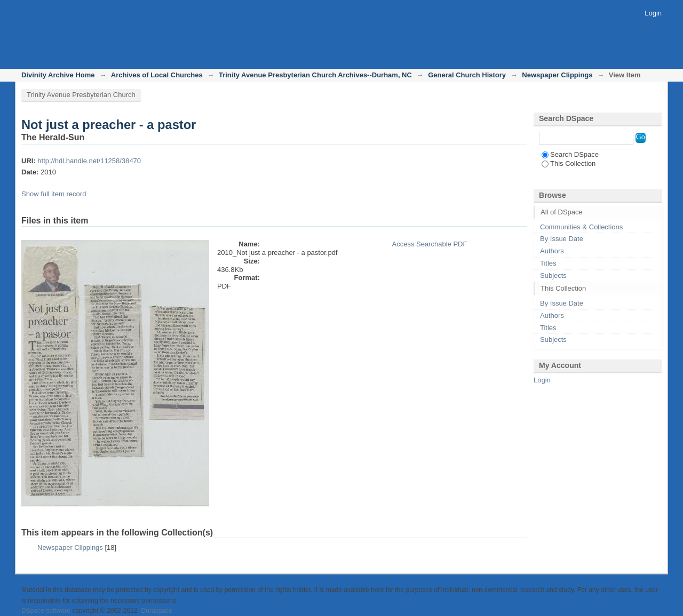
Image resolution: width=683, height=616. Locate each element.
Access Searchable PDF (429, 244)
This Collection (569, 163)
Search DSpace (570, 154)
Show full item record (54, 194)
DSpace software (46, 611)
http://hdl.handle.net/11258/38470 (89, 161)
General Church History (467, 75)
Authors (552, 251)
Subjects (553, 275)
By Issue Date (562, 239)
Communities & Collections (581, 227)
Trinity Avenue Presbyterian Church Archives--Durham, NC (315, 75)
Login (653, 13)
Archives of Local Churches (157, 75)
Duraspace (156, 611)
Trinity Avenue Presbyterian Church (81, 95)
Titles (548, 263)
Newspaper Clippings (557, 75)
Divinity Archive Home (58, 75)
